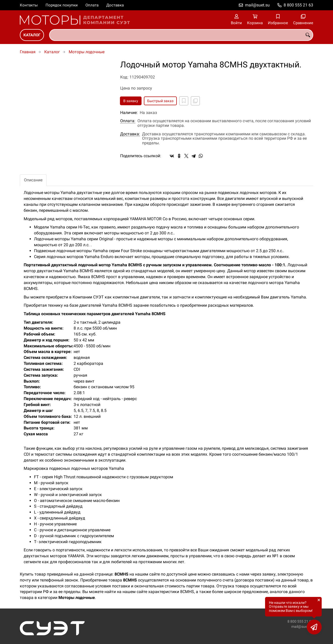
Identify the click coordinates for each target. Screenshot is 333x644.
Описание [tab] (33, 180)
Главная (28, 52)
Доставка (115, 5)
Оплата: (128, 121)
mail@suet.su (257, 5)
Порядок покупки (62, 5)
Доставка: (130, 134)
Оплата (92, 5)
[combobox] (181, 35)
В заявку (131, 101)
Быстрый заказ (160, 101)
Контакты (29, 5)
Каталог (32, 35)
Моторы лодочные (87, 52)
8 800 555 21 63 (298, 5)
